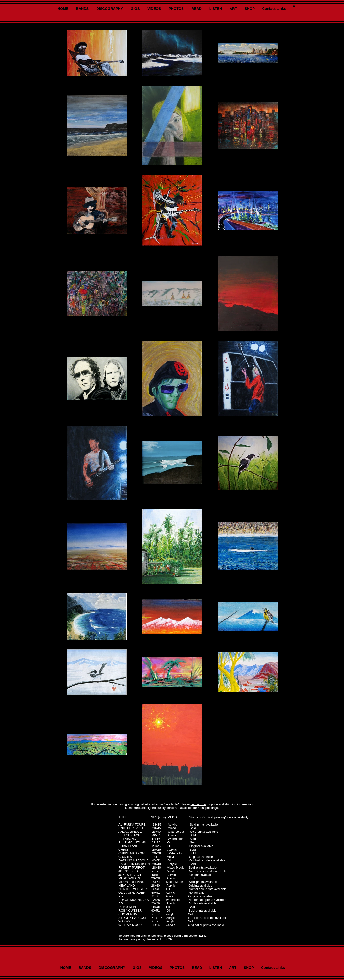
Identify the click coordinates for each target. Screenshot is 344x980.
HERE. (203, 936)
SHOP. (168, 939)
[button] (294, 6)
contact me (198, 804)
